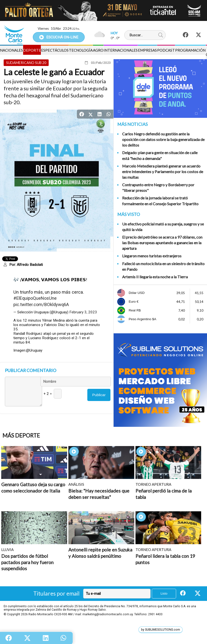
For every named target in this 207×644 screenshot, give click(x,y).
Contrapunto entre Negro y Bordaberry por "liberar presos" (158, 187)
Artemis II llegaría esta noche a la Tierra (155, 277)
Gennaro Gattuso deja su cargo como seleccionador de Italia (33, 488)
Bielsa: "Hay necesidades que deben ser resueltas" (99, 494)
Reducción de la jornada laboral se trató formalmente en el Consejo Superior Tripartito (160, 201)
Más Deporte (21, 435)
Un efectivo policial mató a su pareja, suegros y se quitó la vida (163, 227)
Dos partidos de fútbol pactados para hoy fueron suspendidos (27, 562)
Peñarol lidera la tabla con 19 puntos (165, 559)
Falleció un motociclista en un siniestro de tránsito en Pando (163, 266)
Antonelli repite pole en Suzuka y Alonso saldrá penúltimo (100, 553)
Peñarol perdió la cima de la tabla (164, 494)
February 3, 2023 (83, 312)
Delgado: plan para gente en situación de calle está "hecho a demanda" (160, 155)
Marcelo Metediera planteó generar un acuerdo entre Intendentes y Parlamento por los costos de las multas (163, 172)
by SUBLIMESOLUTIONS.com (161, 630)
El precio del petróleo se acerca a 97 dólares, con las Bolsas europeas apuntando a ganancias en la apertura (162, 243)
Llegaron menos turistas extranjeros (152, 256)
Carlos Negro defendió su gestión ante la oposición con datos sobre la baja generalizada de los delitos (163, 139)
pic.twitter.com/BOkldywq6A (41, 304)
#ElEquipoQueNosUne (35, 298)
